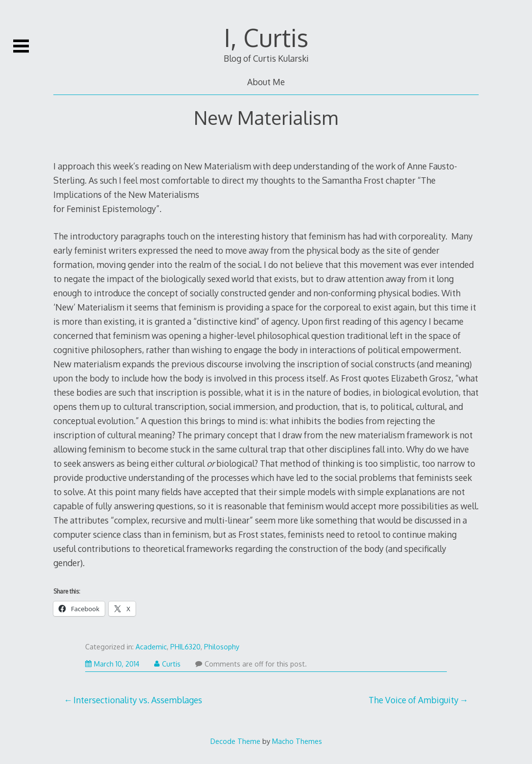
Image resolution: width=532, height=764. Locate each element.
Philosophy (222, 647)
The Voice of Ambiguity (414, 700)
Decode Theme (235, 741)
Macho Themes (297, 741)
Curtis (167, 664)
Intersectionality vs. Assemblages (138, 700)
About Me (266, 82)
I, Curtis (266, 37)
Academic (151, 647)
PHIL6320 (185, 647)
